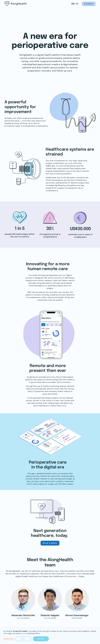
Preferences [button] (9, 639)
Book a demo (50, 543)
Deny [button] (23, 639)
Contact (89, 4)
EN (73, 4)
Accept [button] (41, 639)
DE (77, 4)
